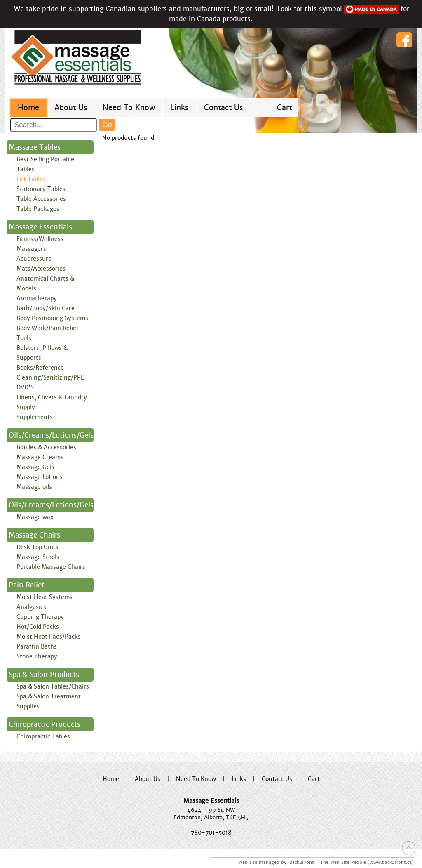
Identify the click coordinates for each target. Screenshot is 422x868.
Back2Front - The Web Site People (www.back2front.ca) (352, 862)
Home (28, 107)
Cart (284, 107)
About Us (71, 107)
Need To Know (129, 107)
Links (179, 107)
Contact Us (224, 107)
